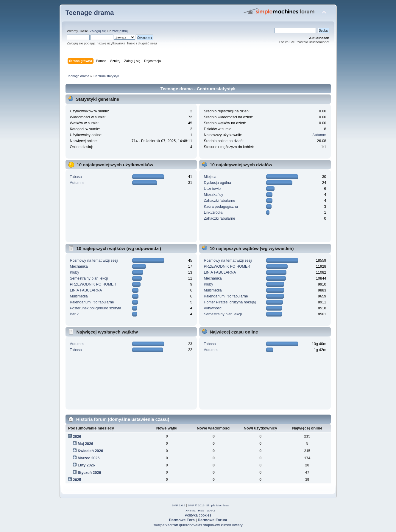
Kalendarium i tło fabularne (92, 302)
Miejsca (210, 177)
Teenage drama (90, 13)
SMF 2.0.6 (179, 505)
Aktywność (213, 308)
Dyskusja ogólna (217, 183)
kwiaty (237, 525)
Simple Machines (217, 505)
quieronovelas (191, 525)
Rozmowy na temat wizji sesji (94, 260)
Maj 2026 (85, 444)
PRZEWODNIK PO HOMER (93, 284)
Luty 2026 (86, 465)
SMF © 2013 (196, 505)
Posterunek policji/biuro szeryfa (95, 308)
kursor (226, 525)
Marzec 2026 (89, 458)
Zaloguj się (98, 31)
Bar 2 (74, 314)
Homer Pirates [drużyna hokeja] (230, 302)
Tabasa (76, 177)
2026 (77, 437)
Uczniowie (212, 189)
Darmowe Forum (212, 520)
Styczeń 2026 (89, 473)
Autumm (319, 135)
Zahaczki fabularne (219, 201)
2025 (77, 480)
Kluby (74, 272)
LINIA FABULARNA (86, 290)
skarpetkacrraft (166, 525)
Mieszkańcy (213, 195)
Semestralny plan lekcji (89, 278)
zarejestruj (120, 31)
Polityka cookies (198, 515)
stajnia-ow (211, 525)
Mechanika (79, 266)
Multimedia (79, 296)
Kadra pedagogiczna (221, 207)
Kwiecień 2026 (90, 451)
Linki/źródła (213, 213)
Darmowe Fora (182, 520)
